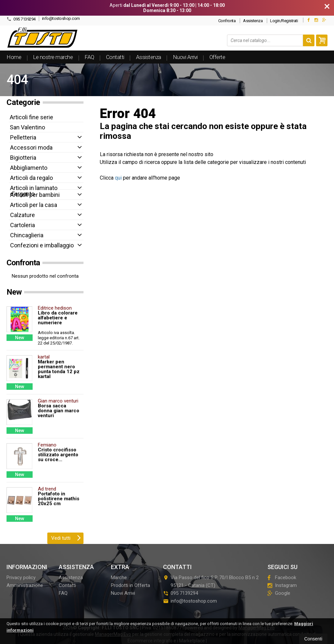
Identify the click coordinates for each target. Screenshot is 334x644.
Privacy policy (21, 578)
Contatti (115, 57)
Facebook (282, 578)
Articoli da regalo (31, 178)
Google (279, 593)
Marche (119, 578)
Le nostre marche (53, 57)
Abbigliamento (29, 168)
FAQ (89, 57)
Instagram (282, 585)
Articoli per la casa (34, 205)
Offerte (217, 57)
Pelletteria (23, 137)
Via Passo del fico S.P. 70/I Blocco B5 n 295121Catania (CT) (211, 581)
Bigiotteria (23, 158)
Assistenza (253, 21)
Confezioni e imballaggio (42, 245)
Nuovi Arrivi (185, 57)
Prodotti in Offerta (130, 585)
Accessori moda (31, 147)
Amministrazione (25, 585)
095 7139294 (21, 19)
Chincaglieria (27, 235)
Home (14, 57)
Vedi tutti (66, 537)
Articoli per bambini (35, 195)
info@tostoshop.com (61, 18)
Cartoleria (23, 225)
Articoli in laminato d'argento (34, 191)
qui (118, 178)
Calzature (23, 215)
